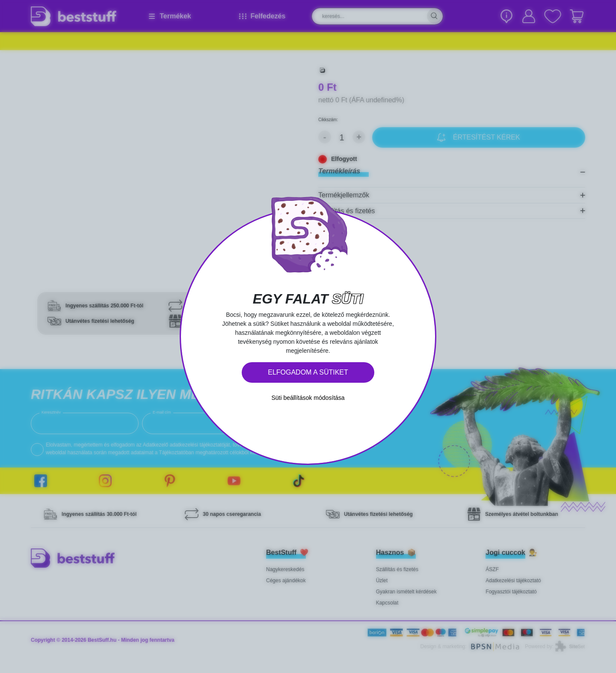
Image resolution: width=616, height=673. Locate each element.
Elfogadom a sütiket (308, 372)
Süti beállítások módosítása (308, 398)
